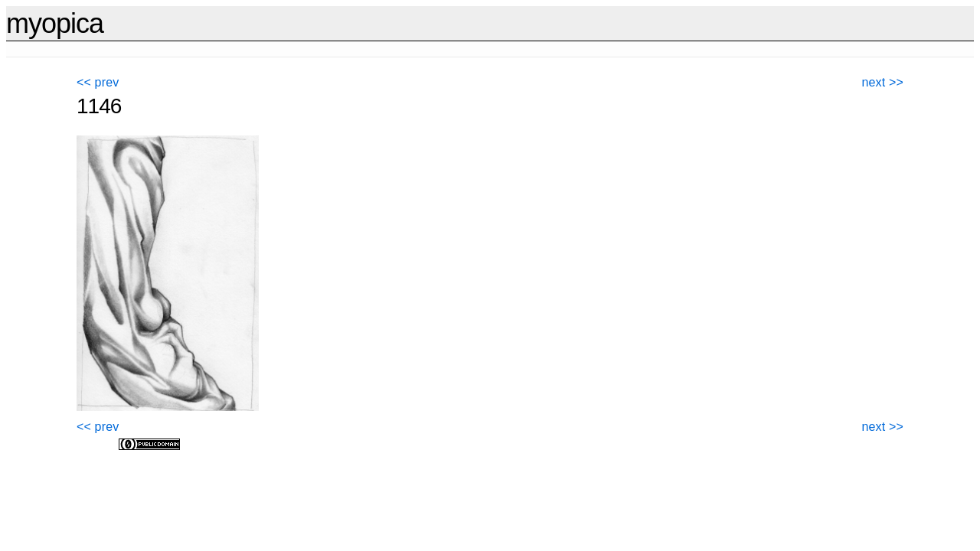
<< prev (98, 82)
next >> (883, 82)
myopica (55, 23)
